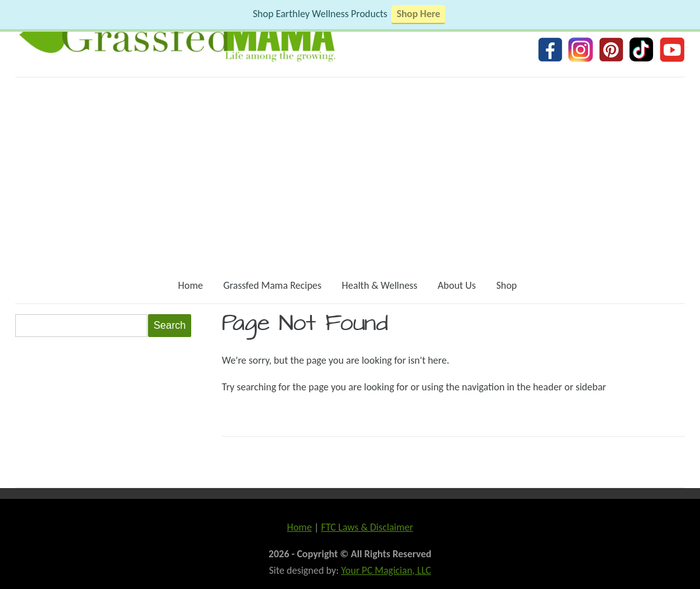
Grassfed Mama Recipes (272, 285)
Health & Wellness (380, 285)
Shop (507, 285)
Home (190, 285)
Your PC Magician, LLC (386, 570)
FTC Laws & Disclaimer (367, 527)
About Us (457, 285)
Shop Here (418, 14)
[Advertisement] (350, 173)
